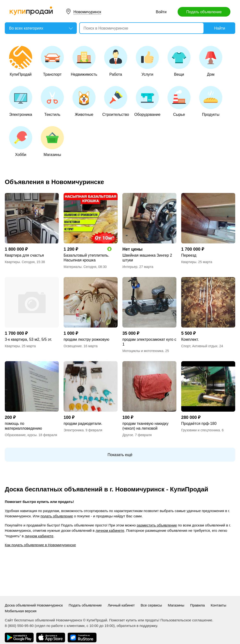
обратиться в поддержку (137, 626)
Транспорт (52, 61)
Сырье (179, 101)
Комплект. (190, 339)
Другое (128, 435)
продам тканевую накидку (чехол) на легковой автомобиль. (145, 426)
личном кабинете (110, 530)
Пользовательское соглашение (186, 620)
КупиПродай (21, 61)
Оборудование (147, 101)
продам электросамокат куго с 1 (149, 342)
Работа (116, 61)
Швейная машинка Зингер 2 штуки (147, 258)
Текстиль (52, 101)
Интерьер (130, 267)
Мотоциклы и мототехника (143, 351)
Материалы (73, 267)
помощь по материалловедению (23, 426)
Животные (84, 101)
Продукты (211, 101)
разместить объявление (157, 525)
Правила (197, 605)
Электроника (21, 101)
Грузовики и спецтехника (201, 430)
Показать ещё (120, 455)
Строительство (116, 101)
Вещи (179, 61)
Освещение (73, 346)
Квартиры (12, 262)
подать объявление (57, 516)
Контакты (219, 605)
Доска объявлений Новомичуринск (34, 605)
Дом (211, 61)
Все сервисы (151, 605)
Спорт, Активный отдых (199, 346)
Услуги (147, 61)
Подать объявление (204, 12)
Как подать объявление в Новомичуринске (40, 545)
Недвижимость (84, 61)
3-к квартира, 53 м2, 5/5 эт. (28, 339)
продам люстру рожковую (86, 339)
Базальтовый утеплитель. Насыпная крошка (86, 258)
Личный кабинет (121, 605)
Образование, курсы (21, 435)
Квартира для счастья (24, 255)
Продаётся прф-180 (199, 424)
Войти (161, 12)
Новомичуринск (87, 12)
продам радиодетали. (83, 424)
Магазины (52, 141)
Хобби (21, 141)
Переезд (189, 255)
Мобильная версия (21, 611)
